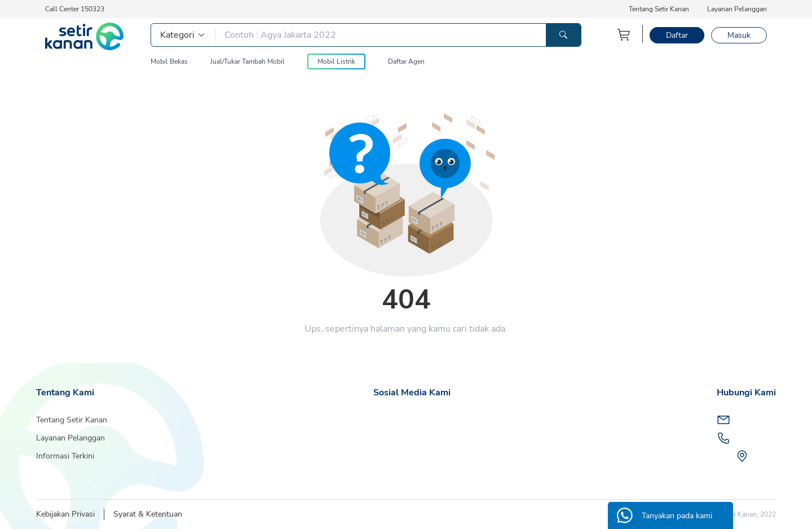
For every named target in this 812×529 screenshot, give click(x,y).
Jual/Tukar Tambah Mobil (248, 61)
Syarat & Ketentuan (148, 514)
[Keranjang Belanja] (624, 35)
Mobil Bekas (169, 61)
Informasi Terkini (65, 456)
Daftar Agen (406, 61)
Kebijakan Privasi (65, 514)
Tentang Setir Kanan (659, 9)
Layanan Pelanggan (737, 9)
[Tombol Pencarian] (563, 35)
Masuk (739, 35)
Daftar (677, 35)
